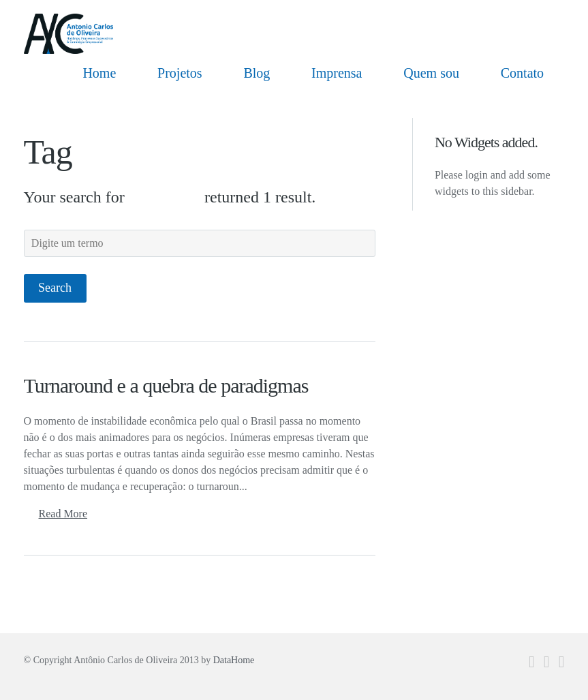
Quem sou (431, 73)
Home (99, 73)
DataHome (234, 660)
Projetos (180, 73)
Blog (257, 73)
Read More (63, 514)
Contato (522, 73)
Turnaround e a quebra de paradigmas (166, 385)
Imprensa (337, 73)
